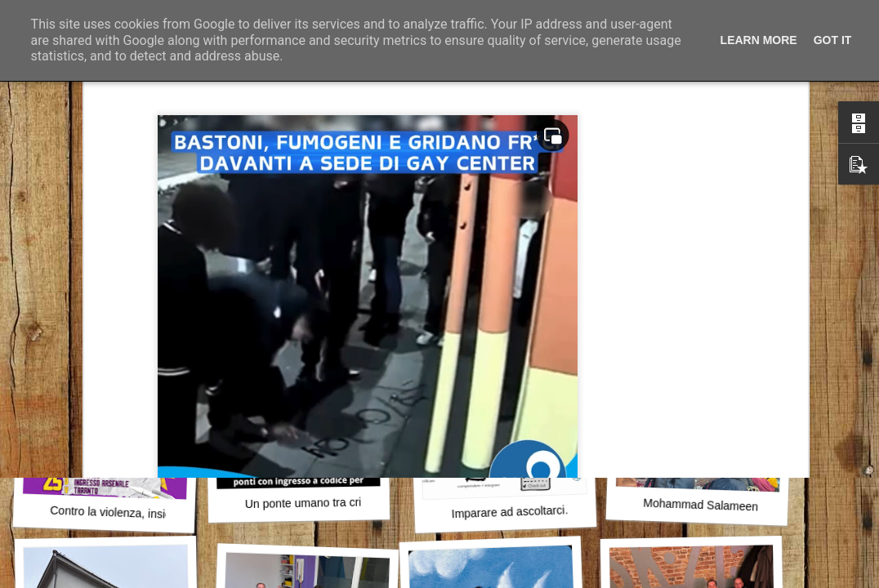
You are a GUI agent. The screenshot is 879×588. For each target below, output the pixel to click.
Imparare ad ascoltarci (508, 512)
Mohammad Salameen (701, 505)
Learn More (759, 40)
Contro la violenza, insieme (119, 513)
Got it (833, 40)
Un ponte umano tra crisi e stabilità (333, 502)
